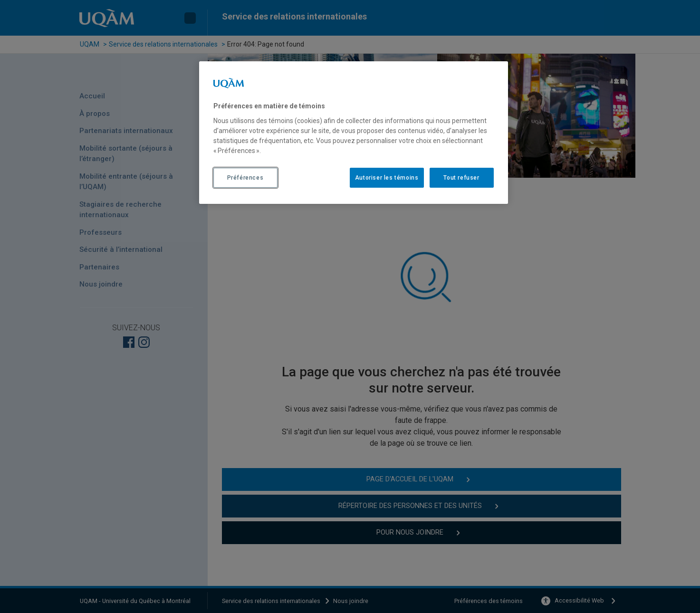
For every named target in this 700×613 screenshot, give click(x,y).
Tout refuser (461, 178)
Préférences (245, 178)
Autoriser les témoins (387, 178)
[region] (354, 133)
